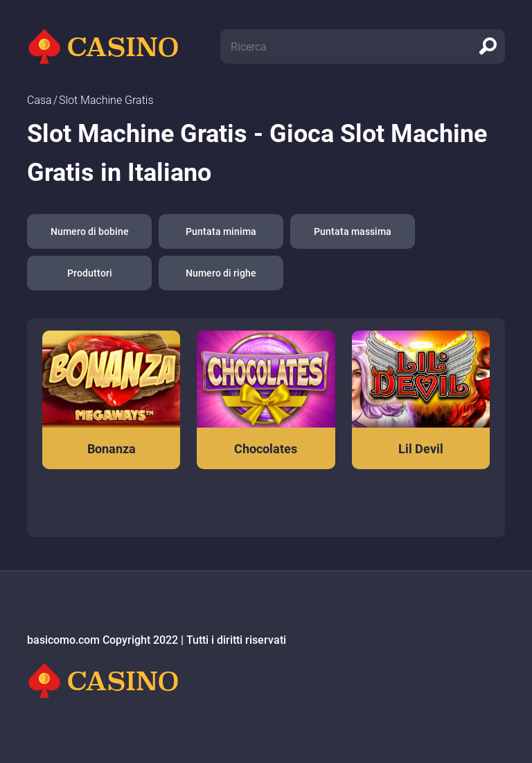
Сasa (39, 100)
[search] (488, 46)
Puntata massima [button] (353, 231)
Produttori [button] (90, 273)
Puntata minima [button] (221, 231)
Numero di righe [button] (221, 273)
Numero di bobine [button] (90, 231)
